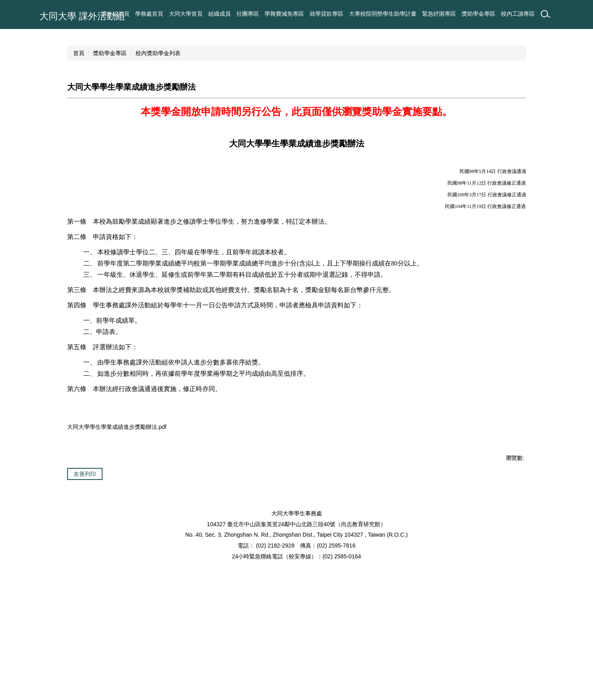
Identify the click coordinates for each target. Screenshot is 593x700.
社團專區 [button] (248, 14)
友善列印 (85, 579)
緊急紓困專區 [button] (439, 14)
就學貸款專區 (326, 14)
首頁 (79, 155)
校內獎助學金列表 (158, 155)
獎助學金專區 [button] (478, 14)
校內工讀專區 (518, 14)
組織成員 (220, 14)
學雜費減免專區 (284, 14)
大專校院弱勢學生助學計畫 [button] (383, 14)
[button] (10, 80)
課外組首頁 (189, 14)
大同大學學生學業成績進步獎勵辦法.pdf (122, 530)
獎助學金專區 (110, 155)
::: (166, 14)
